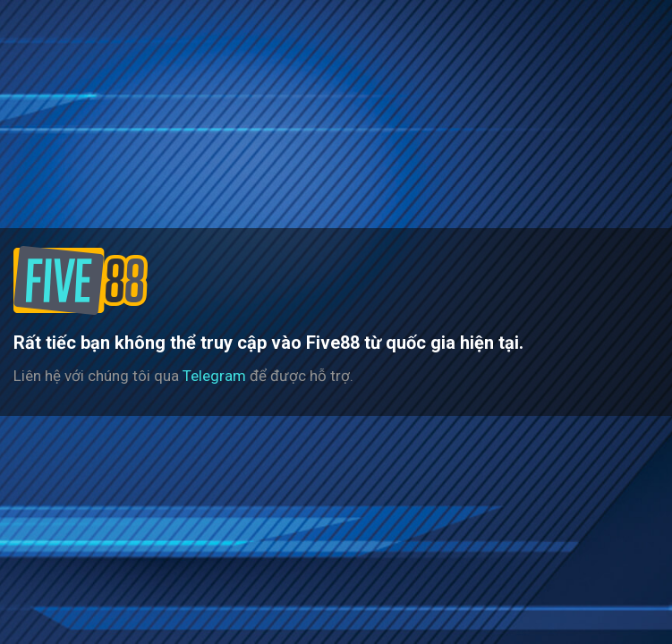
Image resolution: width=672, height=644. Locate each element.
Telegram (214, 376)
